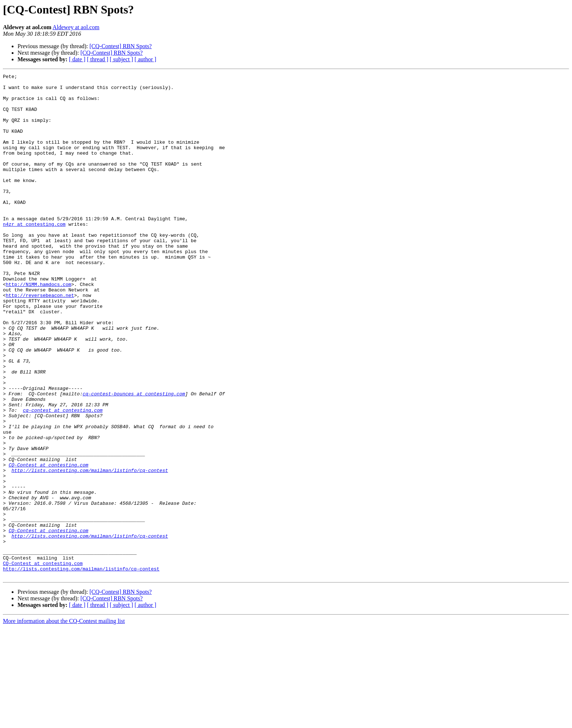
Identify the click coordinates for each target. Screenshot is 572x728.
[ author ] (146, 59)
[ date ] (77, 59)
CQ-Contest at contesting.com (49, 543)
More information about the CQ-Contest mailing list (64, 722)
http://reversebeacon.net (40, 340)
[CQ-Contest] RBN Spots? (121, 46)
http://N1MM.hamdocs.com (38, 327)
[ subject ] (121, 59)
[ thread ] (98, 59)
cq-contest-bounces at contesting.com (134, 458)
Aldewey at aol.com (76, 27)
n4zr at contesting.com (34, 255)
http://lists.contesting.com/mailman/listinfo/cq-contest (90, 550)
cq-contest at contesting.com (63, 478)
